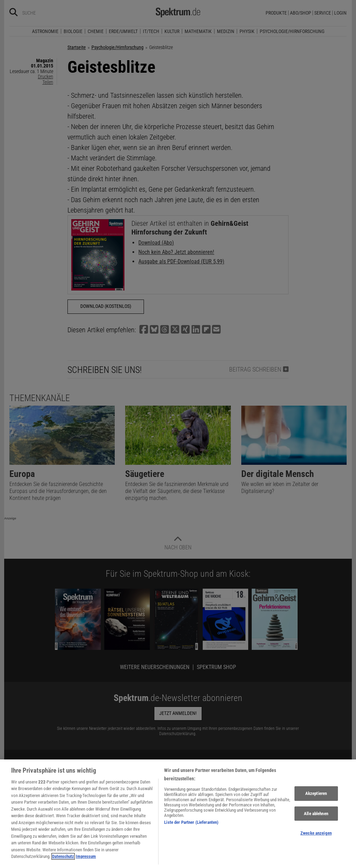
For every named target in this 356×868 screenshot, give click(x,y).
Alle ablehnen (316, 817)
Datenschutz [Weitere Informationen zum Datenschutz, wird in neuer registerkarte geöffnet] (63, 861)
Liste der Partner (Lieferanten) (191, 826)
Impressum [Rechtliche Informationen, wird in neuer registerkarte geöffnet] (86, 861)
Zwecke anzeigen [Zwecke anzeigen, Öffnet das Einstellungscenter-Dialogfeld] (316, 837)
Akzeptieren (316, 798)
